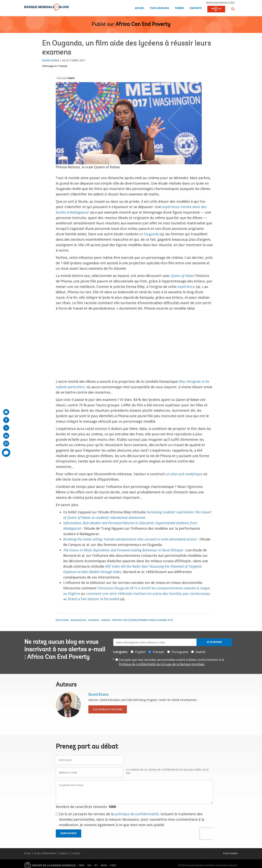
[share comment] (6, 453)
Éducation (62, 620)
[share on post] (6, 428)
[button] (233, 9)
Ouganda (93, 620)
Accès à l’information (45, 853)
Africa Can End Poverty (143, 25)
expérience (186, 287)
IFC (96, 865)
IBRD (82, 865)
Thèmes (179, 8)
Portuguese (180, 652)
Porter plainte (230, 853)
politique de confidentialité (137, 814)
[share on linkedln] (6, 436)
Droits (28, 853)
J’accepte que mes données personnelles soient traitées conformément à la (171, 662)
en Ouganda (149, 234)
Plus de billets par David (108, 709)
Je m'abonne (214, 642)
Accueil (139, 8)
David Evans (51, 60)
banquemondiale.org (221, 3)
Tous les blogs (159, 8)
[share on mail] (6, 412)
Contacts (196, 8)
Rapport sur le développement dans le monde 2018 (143, 620)
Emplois (64, 853)
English (71, 78)
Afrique (106, 620)
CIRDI (113, 865)
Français (63, 66)
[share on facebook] (6, 420)
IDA (89, 865)
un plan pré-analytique (184, 474)
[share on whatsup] (6, 444)
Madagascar (78, 620)
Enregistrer (69, 833)
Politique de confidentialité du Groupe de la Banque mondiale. (162, 664)
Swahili (200, 652)
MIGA (104, 865)
